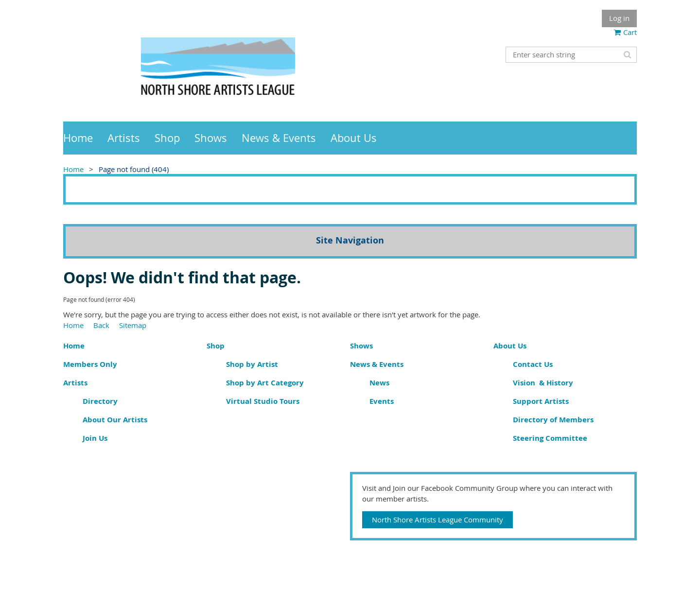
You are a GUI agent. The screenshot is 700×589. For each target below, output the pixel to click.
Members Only (90, 364)
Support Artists (541, 401)
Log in (619, 18)
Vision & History (543, 383)
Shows (361, 346)
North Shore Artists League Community (437, 520)
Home (73, 169)
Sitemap (133, 325)
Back (101, 325)
